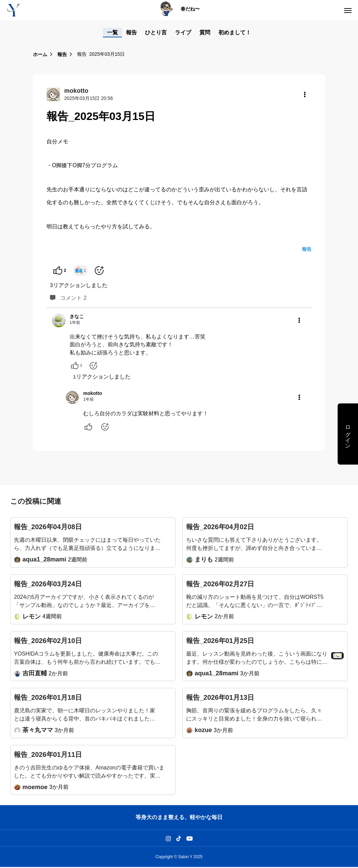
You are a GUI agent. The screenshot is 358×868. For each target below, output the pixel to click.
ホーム (40, 54)
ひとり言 (156, 32)
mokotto (93, 394)
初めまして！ (235, 32)
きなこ (77, 316)
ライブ (183, 32)
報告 (131, 32)
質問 (205, 32)
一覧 (112, 32)
